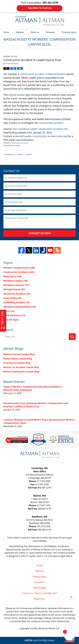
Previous (9, 154)
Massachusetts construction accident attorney (41, 136)
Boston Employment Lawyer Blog (21, 372)
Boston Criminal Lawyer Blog (19, 354)
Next (29, 154)
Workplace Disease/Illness (20, 307)
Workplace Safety (16, 281)
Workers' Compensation (19, 268)
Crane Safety (12, 298)
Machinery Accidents (17, 294)
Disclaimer (40, 582)
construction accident (51, 123)
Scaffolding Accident (17, 302)
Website (20, 32)
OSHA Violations (14, 315)
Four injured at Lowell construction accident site (40, 129)
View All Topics (11, 320)
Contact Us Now (40, 233)
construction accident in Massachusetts (42, 74)
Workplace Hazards (17, 285)
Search (72, 337)
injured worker (17, 95)
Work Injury (13, 276)
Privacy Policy (40, 577)
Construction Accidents (20, 143)
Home (6, 32)
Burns (9, 311)
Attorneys (50, 32)
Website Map (40, 588)
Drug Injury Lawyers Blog (17, 363)
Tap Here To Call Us (39, 8)
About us (35, 32)
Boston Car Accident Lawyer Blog (21, 367)
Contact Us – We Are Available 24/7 (39, 593)
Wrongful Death (14, 289)
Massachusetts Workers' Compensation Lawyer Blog (39, 21)
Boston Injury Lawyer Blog (18, 359)
